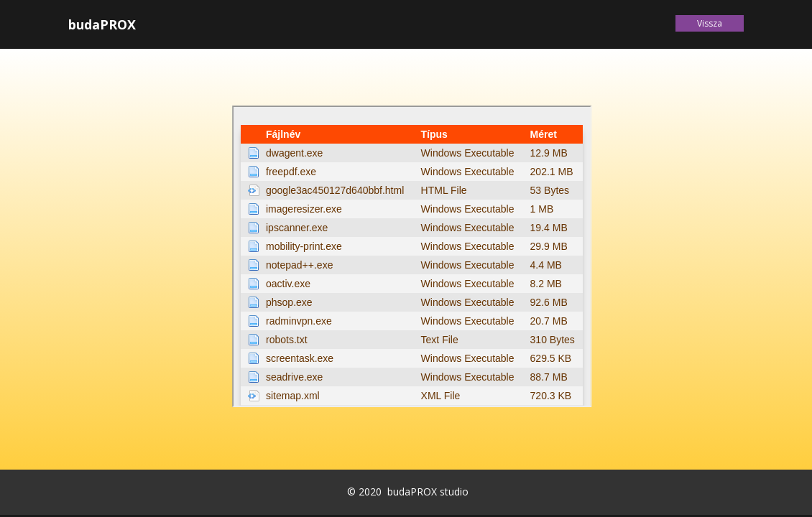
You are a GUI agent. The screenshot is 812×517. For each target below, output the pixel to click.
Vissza (710, 23)
